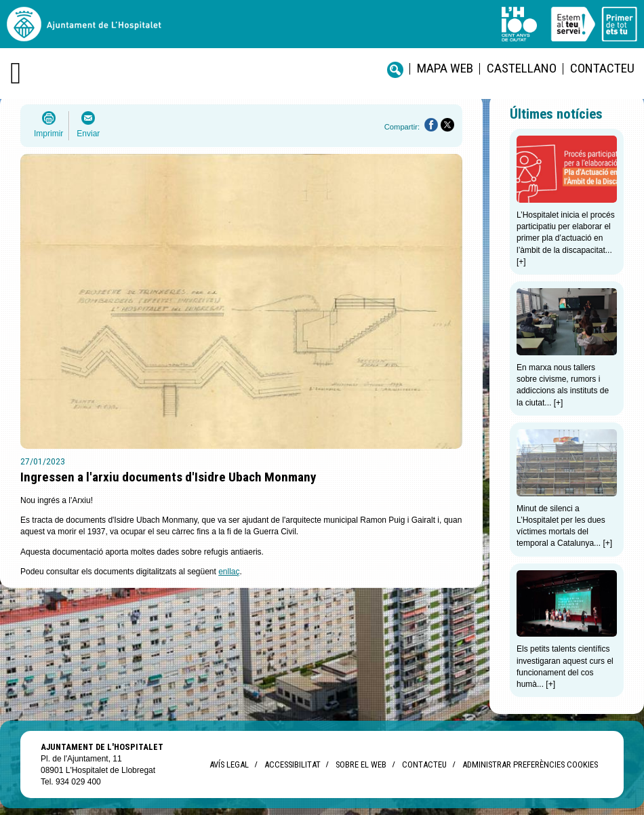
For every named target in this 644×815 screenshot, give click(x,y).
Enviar (88, 134)
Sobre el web (361, 764)
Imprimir (48, 134)
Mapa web (445, 68)
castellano (522, 68)
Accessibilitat (292, 764)
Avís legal (229, 764)
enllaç (229, 572)
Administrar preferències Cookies (530, 764)
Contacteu (602, 68)
